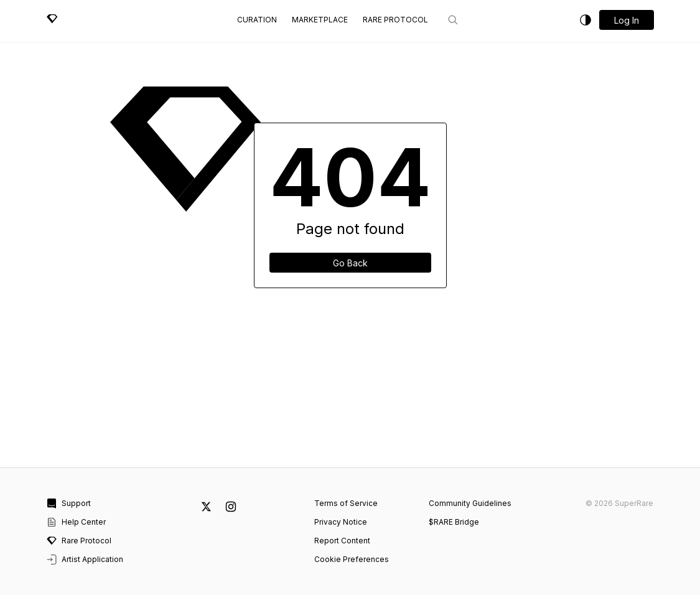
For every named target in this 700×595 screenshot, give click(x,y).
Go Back (350, 263)
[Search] (453, 20)
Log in (627, 20)
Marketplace (320, 20)
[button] (627, 20)
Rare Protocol (395, 20)
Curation (257, 20)
